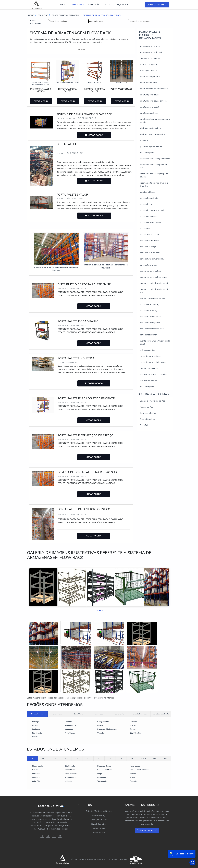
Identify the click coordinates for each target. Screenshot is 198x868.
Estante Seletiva (51, 806)
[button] (96, 610)
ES (55, 758)
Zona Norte (58, 714)
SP (66, 758)
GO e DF (143, 758)
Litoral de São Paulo (161, 714)
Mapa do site (99, 833)
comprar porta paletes (150, 58)
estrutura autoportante (150, 77)
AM (154, 758)
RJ (33, 758)
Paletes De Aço (99, 815)
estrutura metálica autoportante (154, 89)
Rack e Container (147, 419)
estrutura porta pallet (149, 107)
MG (44, 758)
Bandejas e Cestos (148, 413)
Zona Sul (99, 714)
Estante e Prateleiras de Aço (152, 401)
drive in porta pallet (148, 64)
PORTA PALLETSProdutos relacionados (150, 35)
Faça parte (122, 5)
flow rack (144, 140)
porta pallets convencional (140, 21)
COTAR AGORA (41, 101)
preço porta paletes (148, 380)
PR (77, 758)
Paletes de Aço (146, 407)
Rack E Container (99, 824)
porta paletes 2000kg (149, 304)
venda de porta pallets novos (153, 362)
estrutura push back (149, 113)
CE (132, 758)
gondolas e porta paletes (151, 146)
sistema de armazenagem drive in (155, 159)
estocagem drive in (148, 71)
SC (88, 758)
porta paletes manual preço (152, 329)
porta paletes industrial (150, 317)
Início (63, 5)
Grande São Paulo (140, 714)
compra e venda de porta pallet (154, 283)
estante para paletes (149, 368)
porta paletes (146, 204)
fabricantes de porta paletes (152, 134)
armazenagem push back (151, 52)
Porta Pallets (145, 425)
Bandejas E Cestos (99, 820)
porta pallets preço (148, 265)
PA (165, 758)
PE (110, 758)
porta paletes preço (148, 216)
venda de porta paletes (150, 356)
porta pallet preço (96, 21)
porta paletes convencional (152, 210)
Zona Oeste (78, 714)
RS (99, 758)
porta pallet (145, 228)
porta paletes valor (148, 335)
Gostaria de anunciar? (157, 5)
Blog (108, 5)
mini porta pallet (147, 386)
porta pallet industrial (149, 241)
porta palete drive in (149, 198)
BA (121, 758)
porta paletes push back (151, 222)
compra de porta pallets (150, 271)
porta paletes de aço (149, 311)
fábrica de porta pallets (58, 21)
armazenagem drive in (150, 46)
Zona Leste (120, 714)
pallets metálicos (147, 192)
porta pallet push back (150, 253)
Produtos (77, 5)
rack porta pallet (147, 350)
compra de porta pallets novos (153, 277)
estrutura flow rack (148, 83)
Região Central (37, 714)
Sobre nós (94, 5)
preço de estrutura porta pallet (153, 374)
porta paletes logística (150, 323)
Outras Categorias (154, 394)
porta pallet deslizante (150, 235)
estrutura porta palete (150, 95)
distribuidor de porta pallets (152, 298)
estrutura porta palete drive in (153, 101)
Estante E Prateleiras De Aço (99, 811)
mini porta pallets (148, 153)
